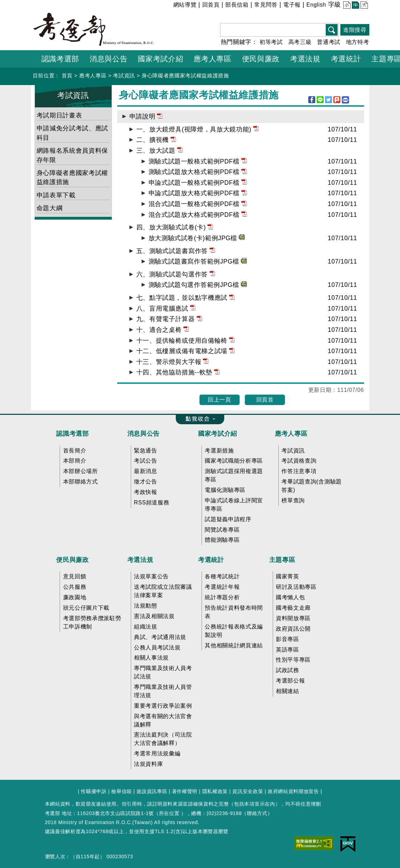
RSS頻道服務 (152, 502)
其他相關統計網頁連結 (234, 645)
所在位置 (169, 813)
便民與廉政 (72, 560)
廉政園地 (75, 597)
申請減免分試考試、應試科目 (72, 133)
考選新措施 (219, 451)
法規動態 (146, 606)
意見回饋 (75, 576)
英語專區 (288, 650)
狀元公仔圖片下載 (86, 608)
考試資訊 (124, 75)
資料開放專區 (293, 618)
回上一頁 (220, 400)
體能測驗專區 (222, 540)
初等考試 (271, 42)
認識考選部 (72, 434)
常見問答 (266, 5)
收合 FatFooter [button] (198, 419)
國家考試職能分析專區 (234, 461)
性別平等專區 (293, 660)
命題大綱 (50, 208)
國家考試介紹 (218, 434)
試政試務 (288, 670)
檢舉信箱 (122, 791)
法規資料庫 (148, 764)
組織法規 (146, 627)
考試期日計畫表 (59, 115)
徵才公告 (146, 482)
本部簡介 (75, 461)
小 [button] (346, 6)
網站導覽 (185, 5)
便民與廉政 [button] (261, 59)
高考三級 (300, 42)
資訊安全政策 (248, 791)
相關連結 (288, 691)
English (316, 5)
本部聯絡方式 (81, 482)
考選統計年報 (222, 587)
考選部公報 (290, 681)
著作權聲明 (185, 791)
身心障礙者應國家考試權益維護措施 (185, 75)
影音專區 (288, 639)
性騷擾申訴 (94, 791)
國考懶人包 (290, 597)
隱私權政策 (215, 791)
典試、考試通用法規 (160, 637)
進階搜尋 (355, 30)
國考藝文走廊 (293, 608)
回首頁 (211, 5)
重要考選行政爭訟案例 (163, 706)
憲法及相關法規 (154, 616)
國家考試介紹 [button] (160, 59)
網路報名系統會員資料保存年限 (72, 155)
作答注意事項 (299, 471)
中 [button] (355, 6)
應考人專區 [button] (212, 59)
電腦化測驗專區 (225, 490)
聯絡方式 (257, 813)
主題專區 (282, 560)
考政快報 (146, 492)
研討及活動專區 (296, 587)
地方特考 (358, 42)
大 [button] (364, 6)
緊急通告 (146, 451)
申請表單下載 (56, 195)
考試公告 (146, 461)
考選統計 (211, 560)
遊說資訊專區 (152, 791)
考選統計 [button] (346, 59)
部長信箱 (237, 5)
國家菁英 (288, 576)
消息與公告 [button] (108, 59)
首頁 (67, 75)
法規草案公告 (151, 576)
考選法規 (140, 560)
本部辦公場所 (81, 471)
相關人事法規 (151, 658)
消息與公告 (144, 434)
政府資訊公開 (293, 629)
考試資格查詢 (299, 461)
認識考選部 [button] (60, 59)
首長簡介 (75, 451)
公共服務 (75, 587)
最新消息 (146, 471)
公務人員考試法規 (157, 648)
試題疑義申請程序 (228, 519)
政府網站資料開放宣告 (293, 791)
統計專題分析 (222, 597)
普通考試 (329, 42)
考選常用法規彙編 (157, 753)
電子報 (292, 5)
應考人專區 (93, 75)
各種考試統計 (222, 576)
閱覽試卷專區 (222, 530)
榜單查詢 (293, 500)
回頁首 (265, 400)
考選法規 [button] (305, 59)
